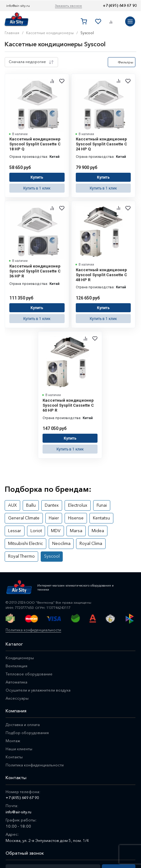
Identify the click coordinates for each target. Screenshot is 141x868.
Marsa (48, 516)
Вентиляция (17, 637)
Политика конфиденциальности (32, 601)
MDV (30, 516)
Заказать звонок (68, 6)
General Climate (22, 505)
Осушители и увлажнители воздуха (39, 661)
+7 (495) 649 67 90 (120, 6)
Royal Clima (43, 528)
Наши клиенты (19, 720)
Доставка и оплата (23, 695)
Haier (50, 505)
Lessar (114, 505)
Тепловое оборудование (30, 645)
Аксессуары (17, 669)
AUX (11, 493)
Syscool (101, 528)
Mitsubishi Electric (96, 516)
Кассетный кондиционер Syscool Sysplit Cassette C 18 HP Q (35, 144)
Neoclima (16, 528)
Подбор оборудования (28, 703)
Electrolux (70, 493)
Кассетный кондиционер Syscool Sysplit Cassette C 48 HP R (101, 271)
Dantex (46, 493)
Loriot (13, 516)
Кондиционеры (20, 628)
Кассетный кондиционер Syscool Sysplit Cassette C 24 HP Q (101, 144)
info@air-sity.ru (18, 6)
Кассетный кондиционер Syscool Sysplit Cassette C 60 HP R (68, 398)
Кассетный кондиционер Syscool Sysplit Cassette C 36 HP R (35, 267)
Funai (91, 493)
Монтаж (13, 711)
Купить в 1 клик (37, 185)
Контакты (14, 728)
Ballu (28, 493)
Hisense (70, 505)
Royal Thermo (74, 528)
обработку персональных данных (34, 857)
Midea (67, 516)
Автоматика (17, 653)
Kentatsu (92, 505)
